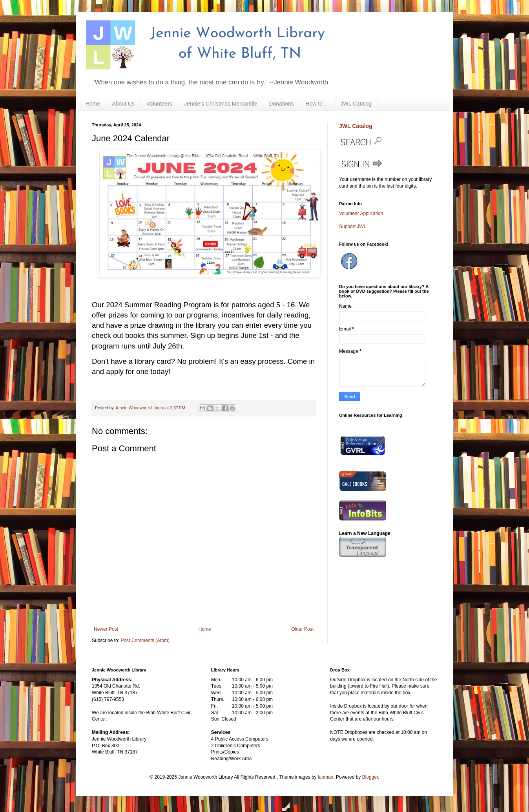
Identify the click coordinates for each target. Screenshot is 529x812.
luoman (326, 777)
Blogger (370, 777)
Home (93, 104)
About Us (123, 104)
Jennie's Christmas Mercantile (221, 104)
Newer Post (106, 629)
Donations (281, 104)
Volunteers (159, 104)
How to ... (317, 104)
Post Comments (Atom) (145, 640)
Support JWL (353, 226)
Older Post (302, 629)
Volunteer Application (361, 213)
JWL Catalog (356, 104)
